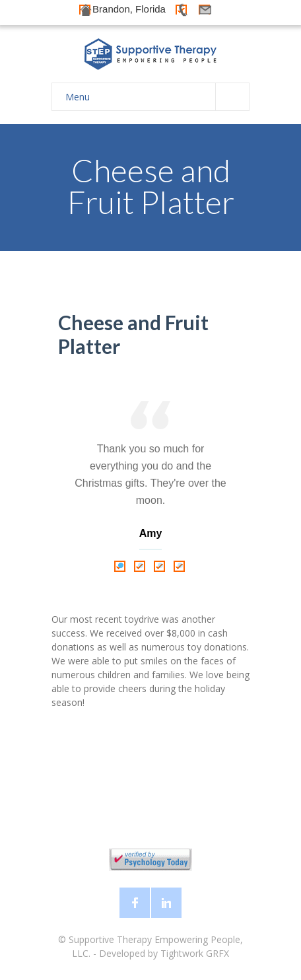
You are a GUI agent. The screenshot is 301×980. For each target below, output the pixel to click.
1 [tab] (121, 566)
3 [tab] (160, 566)
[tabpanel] (150, 478)
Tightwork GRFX (195, 953)
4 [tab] (180, 566)
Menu (157, 97)
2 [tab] (141, 566)
